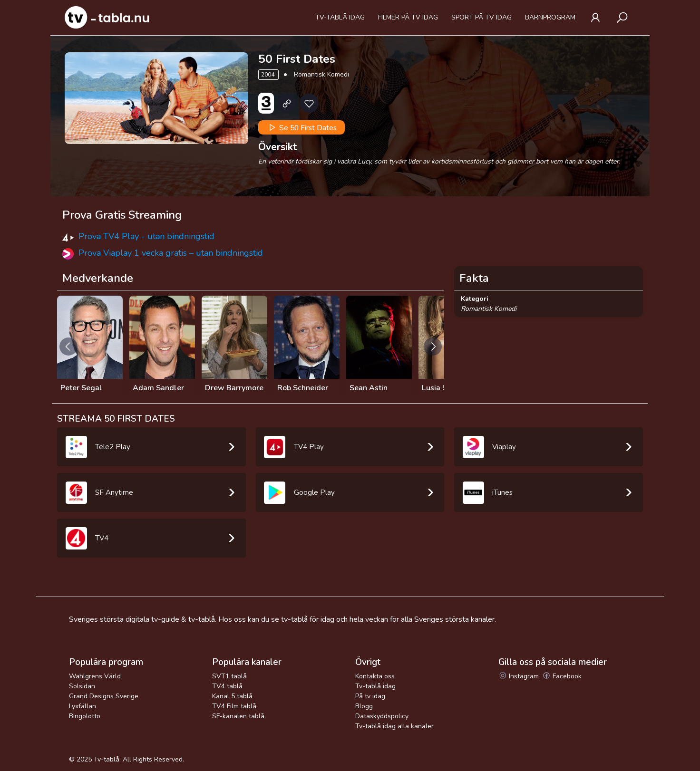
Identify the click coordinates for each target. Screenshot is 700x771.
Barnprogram (550, 17)
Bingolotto (85, 716)
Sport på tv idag (481, 17)
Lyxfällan (83, 706)
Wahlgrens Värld (95, 676)
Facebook (562, 676)
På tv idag (370, 696)
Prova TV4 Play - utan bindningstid (146, 236)
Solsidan (82, 686)
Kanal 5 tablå (232, 696)
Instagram (519, 676)
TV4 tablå (227, 686)
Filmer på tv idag (408, 17)
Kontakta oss (375, 676)
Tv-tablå (107, 759)
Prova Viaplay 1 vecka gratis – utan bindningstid (171, 253)
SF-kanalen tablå (238, 716)
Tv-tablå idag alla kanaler (394, 726)
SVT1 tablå (229, 676)
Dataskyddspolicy (382, 716)
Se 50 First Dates (302, 127)
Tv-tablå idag (340, 17)
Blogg (364, 706)
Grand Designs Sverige (104, 696)
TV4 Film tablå (234, 706)
